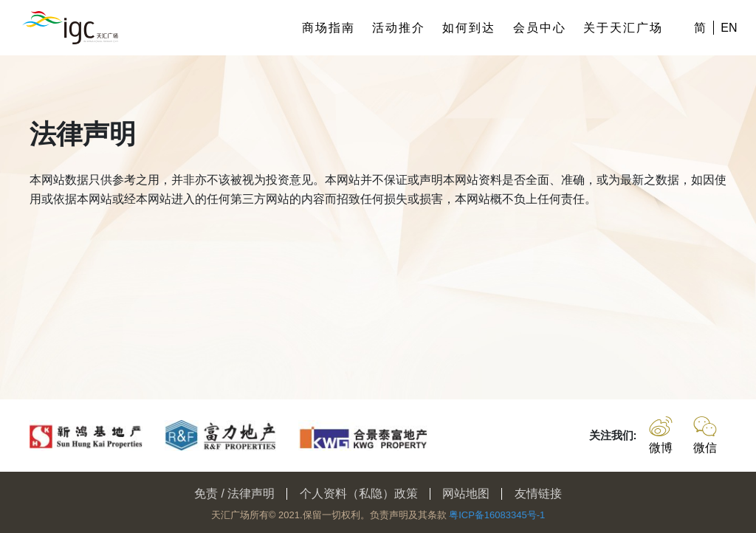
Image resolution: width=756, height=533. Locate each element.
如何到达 (469, 28)
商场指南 (329, 28)
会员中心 (540, 28)
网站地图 (466, 494)
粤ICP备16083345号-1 (497, 515)
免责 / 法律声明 (234, 494)
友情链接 (538, 494)
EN (729, 28)
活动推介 (399, 28)
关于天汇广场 (623, 28)
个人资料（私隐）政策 (359, 494)
